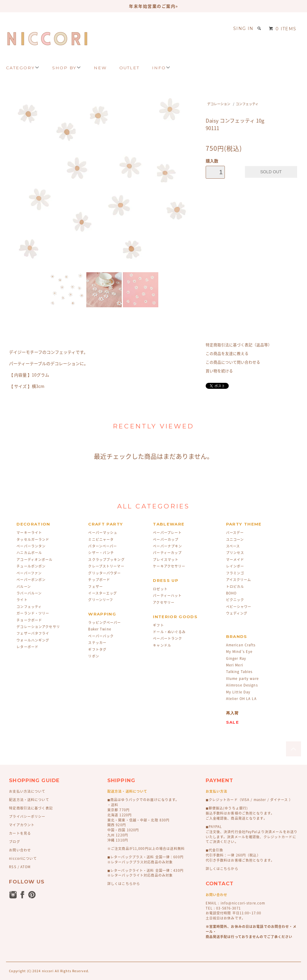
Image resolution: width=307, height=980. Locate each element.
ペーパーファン (29, 573)
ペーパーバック (101, 636)
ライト (22, 600)
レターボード (27, 647)
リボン (94, 656)
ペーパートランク (167, 638)
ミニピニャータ (101, 539)
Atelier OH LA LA (241, 699)
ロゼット (160, 589)
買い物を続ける (219, 371)
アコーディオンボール (34, 560)
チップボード (99, 580)
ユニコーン (235, 539)
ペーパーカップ (166, 539)
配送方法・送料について (29, 800)
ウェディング (237, 613)
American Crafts (241, 645)
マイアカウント (22, 825)
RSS (13, 867)
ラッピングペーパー (104, 623)
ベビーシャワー (239, 607)
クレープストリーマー (106, 566)
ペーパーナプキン (167, 546)
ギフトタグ (97, 649)
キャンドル (162, 645)
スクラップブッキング (106, 560)
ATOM (25, 867)
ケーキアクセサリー (169, 566)
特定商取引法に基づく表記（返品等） (239, 345)
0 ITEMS (283, 29)
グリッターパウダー (104, 573)
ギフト (158, 625)
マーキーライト (29, 533)
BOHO (231, 593)
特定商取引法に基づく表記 (31, 808)
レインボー (235, 566)
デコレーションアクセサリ (38, 627)
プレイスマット (166, 560)
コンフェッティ (247, 104)
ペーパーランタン (31, 546)
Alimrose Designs (242, 685)
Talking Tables (239, 672)
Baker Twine (100, 629)
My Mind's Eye (239, 652)
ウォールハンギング (33, 640)
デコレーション (219, 104)
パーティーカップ (167, 553)
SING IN (243, 28)
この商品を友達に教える (227, 353)
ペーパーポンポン (31, 580)
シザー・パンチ (101, 553)
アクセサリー (164, 602)
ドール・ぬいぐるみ (169, 632)
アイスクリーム (239, 580)
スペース (233, 546)
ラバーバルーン (29, 593)
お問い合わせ (20, 850)
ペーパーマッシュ (103, 533)
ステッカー (97, 643)
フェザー (95, 587)
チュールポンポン (31, 566)
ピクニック (235, 600)
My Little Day (238, 692)
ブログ (14, 842)
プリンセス (235, 553)
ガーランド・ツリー (33, 613)
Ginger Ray (236, 658)
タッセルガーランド (33, 539)
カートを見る (20, 833)
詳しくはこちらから (124, 884)
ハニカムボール (29, 553)
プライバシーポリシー (27, 816)
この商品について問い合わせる (233, 362)
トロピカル (235, 587)
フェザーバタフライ (33, 633)
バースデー (235, 533)
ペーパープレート (167, 533)
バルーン (24, 587)
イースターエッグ (103, 593)
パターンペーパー (103, 546)
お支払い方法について (27, 791)
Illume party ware (242, 679)
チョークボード (29, 620)
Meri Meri (235, 665)
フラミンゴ (235, 573)
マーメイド (235, 560)
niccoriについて (23, 858)
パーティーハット (167, 596)
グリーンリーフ (101, 600)
